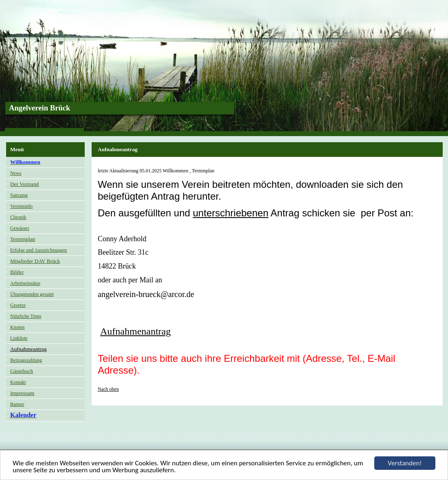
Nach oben (108, 389)
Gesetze (18, 305)
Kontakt (18, 382)
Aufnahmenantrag (135, 331)
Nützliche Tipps (26, 316)
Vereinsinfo (21, 206)
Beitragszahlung (26, 360)
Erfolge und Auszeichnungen (38, 250)
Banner (17, 404)
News (16, 173)
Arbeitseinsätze (25, 283)
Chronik (18, 217)
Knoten (17, 327)
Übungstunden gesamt (32, 294)
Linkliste (19, 338)
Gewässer (20, 228)
